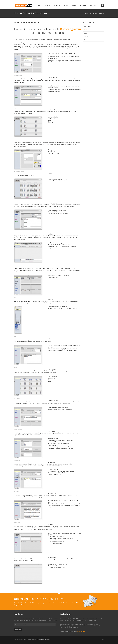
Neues (74, 5)
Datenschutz (47, 640)
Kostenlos (57, 5)
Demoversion (88, 40)
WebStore (83, 5)
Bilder (86, 33)
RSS (103, 639)
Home (38, 5)
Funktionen (87, 30)
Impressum (94, 5)
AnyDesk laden (81, 631)
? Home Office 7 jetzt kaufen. (39, 599)
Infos (66, 5)
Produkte (47, 5)
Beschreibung (88, 26)
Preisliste (86, 37)
